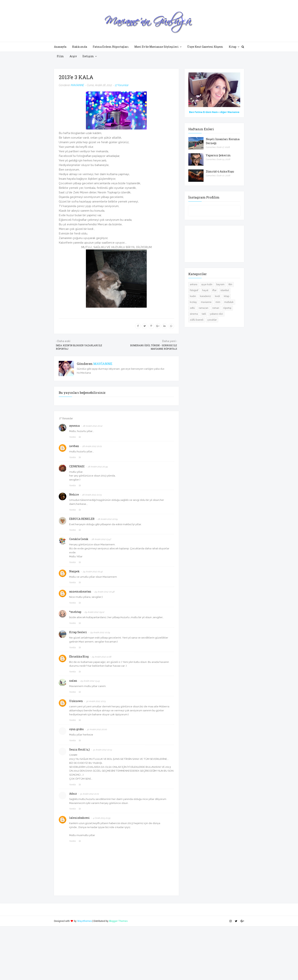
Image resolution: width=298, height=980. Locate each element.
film (230, 284)
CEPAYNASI (77, 466)
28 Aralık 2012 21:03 (92, 495)
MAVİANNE (77, 85)
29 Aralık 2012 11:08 (102, 657)
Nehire (74, 494)
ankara (194, 284)
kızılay (193, 302)
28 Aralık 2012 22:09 (108, 519)
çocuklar (212, 320)
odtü (192, 308)
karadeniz (205, 296)
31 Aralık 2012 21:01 (90, 794)
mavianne (206, 302)
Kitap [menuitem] (233, 47)
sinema (194, 314)
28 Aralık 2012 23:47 (101, 539)
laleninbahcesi (79, 818)
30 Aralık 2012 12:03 (96, 701)
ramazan (204, 308)
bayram (220, 284)
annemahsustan (80, 591)
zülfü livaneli (197, 320)
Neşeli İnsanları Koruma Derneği (223, 141)
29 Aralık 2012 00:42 (93, 572)
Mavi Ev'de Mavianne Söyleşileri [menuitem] (157, 47)
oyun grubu (76, 729)
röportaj (227, 308)
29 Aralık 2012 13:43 (90, 681)
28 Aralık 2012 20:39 (98, 467)
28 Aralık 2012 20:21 (92, 446)
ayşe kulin (207, 284)
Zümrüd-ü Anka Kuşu (220, 171)
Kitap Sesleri (78, 632)
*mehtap (75, 612)
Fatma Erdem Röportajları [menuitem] (111, 47)
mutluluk (229, 302)
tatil (204, 314)
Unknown (76, 701)
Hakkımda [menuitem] (80, 47)
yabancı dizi (216, 314)
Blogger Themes (118, 921)
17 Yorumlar (122, 85)
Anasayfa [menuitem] (60, 47)
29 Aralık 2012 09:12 (94, 612)
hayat (205, 290)
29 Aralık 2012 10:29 (100, 632)
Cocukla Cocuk (79, 539)
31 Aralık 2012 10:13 (102, 750)
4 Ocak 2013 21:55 (102, 818)
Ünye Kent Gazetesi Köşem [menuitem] (205, 47)
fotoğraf (194, 290)
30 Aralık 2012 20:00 (97, 729)
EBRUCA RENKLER (82, 519)
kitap (227, 296)
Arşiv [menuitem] (73, 56)
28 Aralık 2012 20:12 (93, 426)
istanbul (225, 290)
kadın (193, 296)
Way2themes (84, 921)
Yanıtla (73, 437)
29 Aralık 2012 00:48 (105, 592)
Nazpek (74, 571)
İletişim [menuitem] (88, 56)
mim (218, 302)
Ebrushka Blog (79, 656)
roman (216, 308)
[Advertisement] (114, 953)
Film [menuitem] (60, 56)
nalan (73, 681)
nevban (74, 446)
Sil (80, 437)
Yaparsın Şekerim (218, 155)
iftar (214, 290)
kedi (217, 296)
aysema (74, 426)
